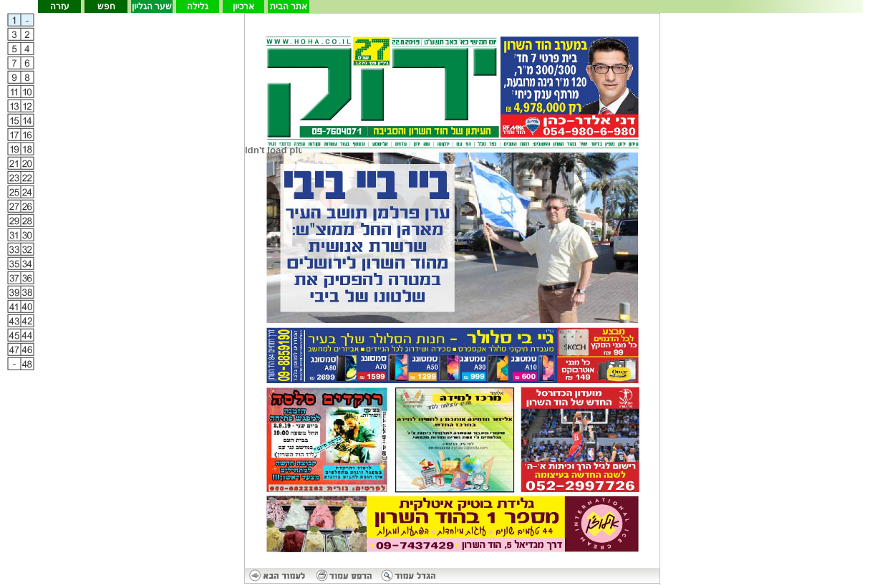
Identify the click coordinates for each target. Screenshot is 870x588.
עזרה (60, 6)
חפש (106, 6)
